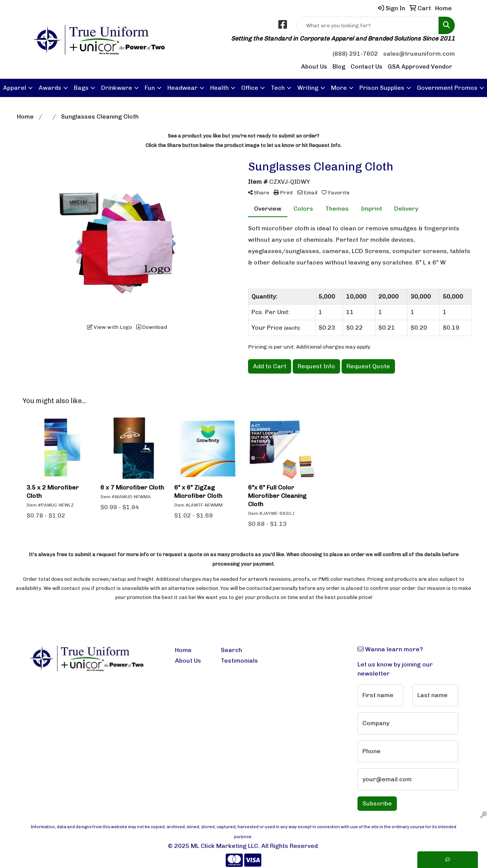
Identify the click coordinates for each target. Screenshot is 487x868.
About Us (314, 66)
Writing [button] (308, 88)
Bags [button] (81, 88)
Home (183, 650)
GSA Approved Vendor (420, 66)
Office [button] (250, 88)
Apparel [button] (15, 88)
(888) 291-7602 (355, 54)
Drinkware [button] (117, 88)
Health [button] (219, 88)
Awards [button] (50, 88)
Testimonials (239, 661)
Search (231, 650)
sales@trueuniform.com (419, 54)
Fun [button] (150, 88)
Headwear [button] (183, 88)
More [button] (339, 88)
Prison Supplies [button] (382, 88)
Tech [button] (278, 88)
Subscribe (377, 803)
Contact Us (367, 66)
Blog (339, 66)
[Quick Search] (368, 25)
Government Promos (447, 88)
